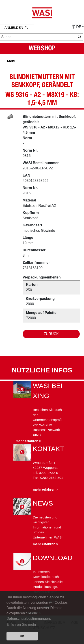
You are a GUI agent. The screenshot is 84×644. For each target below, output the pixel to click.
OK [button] (22, 636)
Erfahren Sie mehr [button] (22, 625)
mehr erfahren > (28, 441)
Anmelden (16, 27)
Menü (9, 61)
